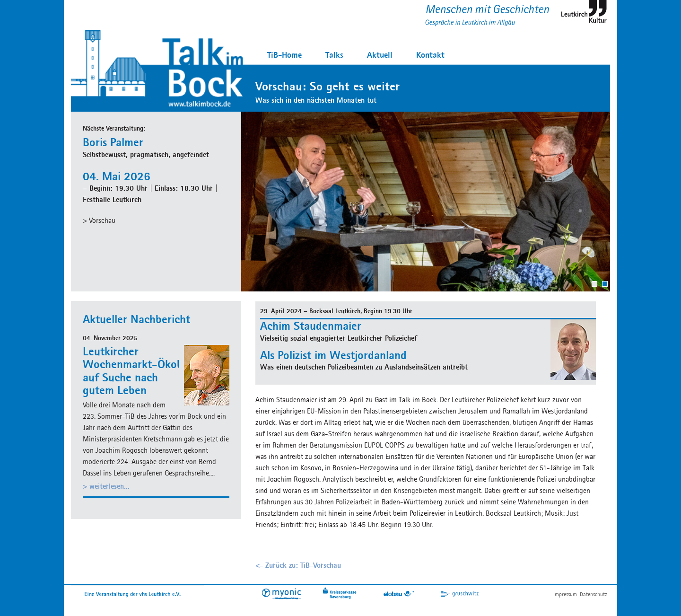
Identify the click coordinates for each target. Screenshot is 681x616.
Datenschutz (594, 594)
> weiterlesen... (106, 486)
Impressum (565, 594)
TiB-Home (284, 55)
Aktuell (380, 55)
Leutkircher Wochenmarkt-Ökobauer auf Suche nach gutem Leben (144, 371)
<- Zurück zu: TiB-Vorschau (298, 565)
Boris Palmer (113, 142)
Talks (334, 55)
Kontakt (430, 55)
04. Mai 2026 (117, 176)
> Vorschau (99, 220)
